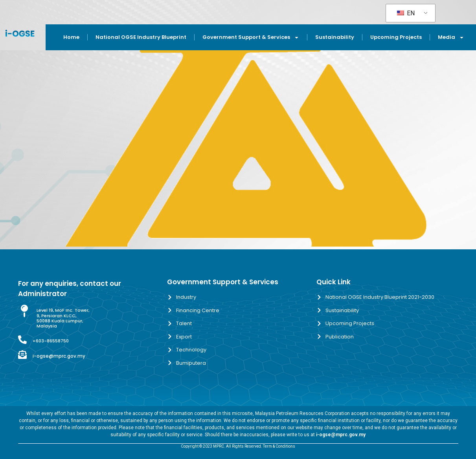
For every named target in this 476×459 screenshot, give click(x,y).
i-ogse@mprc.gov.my (59, 356)
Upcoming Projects (396, 37)
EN (406, 13)
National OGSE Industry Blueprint (141, 37)
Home (71, 37)
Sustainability (335, 37)
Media (451, 37)
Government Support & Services (251, 37)
